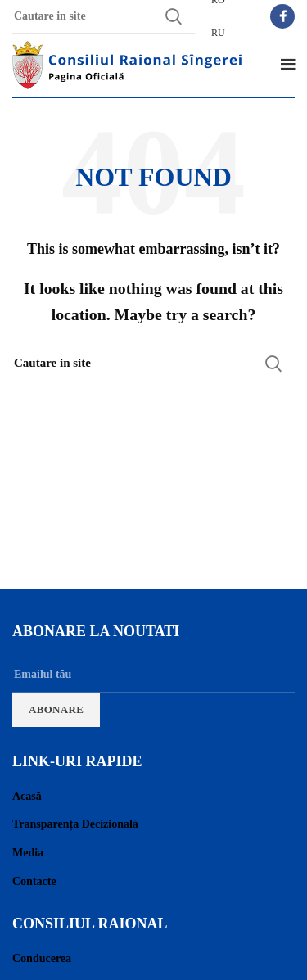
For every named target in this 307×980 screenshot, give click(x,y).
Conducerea (42, 958)
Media (28, 853)
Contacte (34, 881)
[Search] (153, 364)
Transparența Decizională (75, 824)
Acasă (27, 796)
